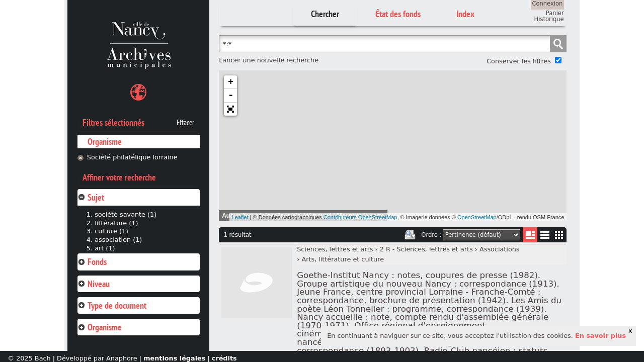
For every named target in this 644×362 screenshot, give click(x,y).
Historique (549, 19)
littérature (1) (116, 223)
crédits (224, 358)
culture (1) (111, 231)
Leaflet (240, 217)
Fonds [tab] (92, 262)
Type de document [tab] (112, 305)
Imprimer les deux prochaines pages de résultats (410, 235)
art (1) (105, 248)
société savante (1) (126, 214)
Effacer (185, 123)
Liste (530, 235)
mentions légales (174, 358)
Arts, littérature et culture (343, 259)
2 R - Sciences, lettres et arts (426, 249)
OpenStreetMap (477, 217)
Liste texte (545, 237)
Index (465, 14)
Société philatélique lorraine (132, 157)
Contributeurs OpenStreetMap (360, 217)
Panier (555, 13)
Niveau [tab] (94, 284)
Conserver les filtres (519, 61)
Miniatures (559, 235)
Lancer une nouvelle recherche (269, 60)
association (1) (118, 240)
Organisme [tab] (100, 327)
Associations (500, 249)
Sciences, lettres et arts (335, 249)
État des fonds (398, 14)
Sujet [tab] (91, 197)
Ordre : (431, 235)
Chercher (325, 14)
